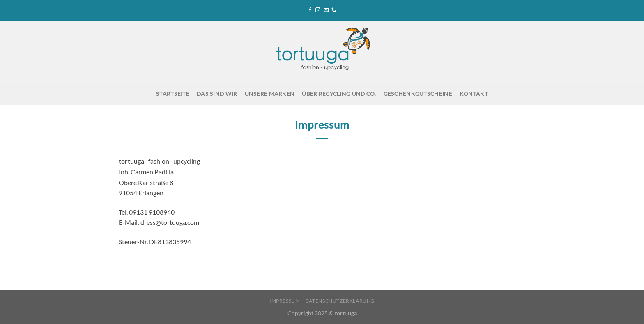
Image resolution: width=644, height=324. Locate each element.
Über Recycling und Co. (339, 94)
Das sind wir (217, 94)
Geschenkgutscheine (418, 94)
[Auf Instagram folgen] (318, 10)
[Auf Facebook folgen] (310, 10)
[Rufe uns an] (334, 10)
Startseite (173, 94)
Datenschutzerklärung (340, 301)
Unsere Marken (270, 94)
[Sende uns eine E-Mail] (326, 10)
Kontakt (474, 94)
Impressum (285, 301)
